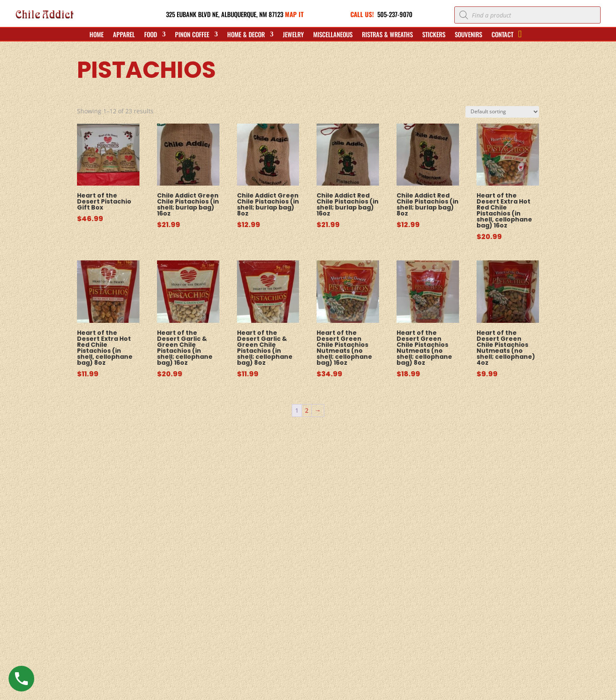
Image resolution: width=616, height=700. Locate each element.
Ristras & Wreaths (387, 35)
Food (151, 35)
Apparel (124, 35)
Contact (502, 35)
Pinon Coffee (192, 35)
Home (96, 35)
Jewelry (293, 35)
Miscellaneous (333, 35)
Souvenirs (468, 35)
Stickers (434, 35)
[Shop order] (502, 112)
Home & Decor (246, 35)
